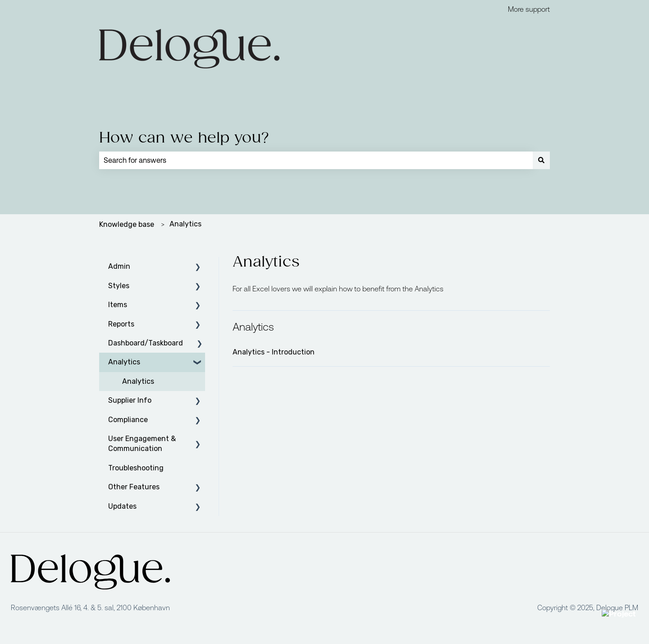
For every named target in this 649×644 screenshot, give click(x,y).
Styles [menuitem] (119, 286)
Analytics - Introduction (274, 352)
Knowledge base (127, 224)
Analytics (185, 224)
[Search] (541, 160)
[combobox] (316, 160)
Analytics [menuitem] (124, 362)
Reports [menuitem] (121, 324)
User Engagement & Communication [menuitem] (142, 444)
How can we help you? (184, 138)
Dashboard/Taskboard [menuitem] (146, 343)
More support (529, 9)
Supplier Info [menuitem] (130, 400)
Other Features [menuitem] (134, 487)
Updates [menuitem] (122, 506)
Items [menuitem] (118, 305)
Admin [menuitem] (119, 266)
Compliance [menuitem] (128, 420)
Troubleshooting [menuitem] (136, 468)
